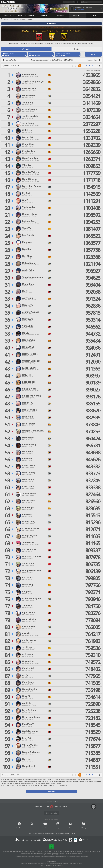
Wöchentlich (26, 49)
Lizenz (30, 833)
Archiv (93, 54)
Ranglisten (7, 19)
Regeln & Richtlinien (38, 833)
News (33, 828)
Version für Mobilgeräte (53, 801)
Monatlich (77, 49)
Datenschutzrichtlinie (49, 833)
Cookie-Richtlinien (60, 833)
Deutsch (86, 2)
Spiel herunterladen (51, 813)
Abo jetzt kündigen (71, 833)
